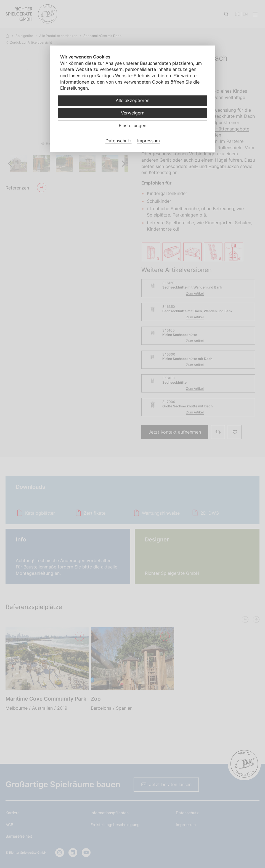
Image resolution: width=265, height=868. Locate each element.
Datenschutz (119, 141)
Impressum (149, 141)
